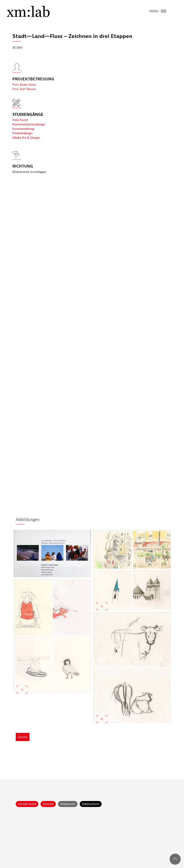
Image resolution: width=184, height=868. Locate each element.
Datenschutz (91, 804)
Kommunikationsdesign (29, 124)
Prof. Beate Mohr (24, 92)
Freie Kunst (20, 120)
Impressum (68, 804)
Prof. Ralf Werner (24, 96)
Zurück (23, 737)
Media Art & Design (26, 138)
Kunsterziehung (23, 129)
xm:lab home (27, 804)
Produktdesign (22, 133)
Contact (48, 804)
